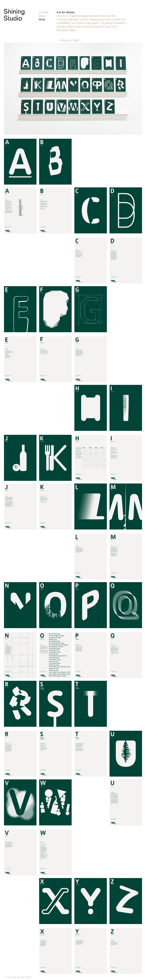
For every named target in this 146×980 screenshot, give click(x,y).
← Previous (64, 40)
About (42, 16)
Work (42, 19)
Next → (78, 40)
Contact (43, 12)
